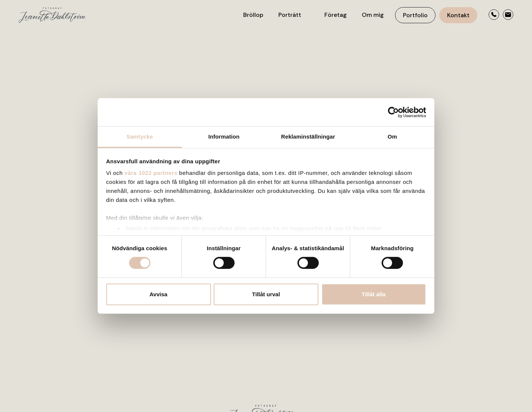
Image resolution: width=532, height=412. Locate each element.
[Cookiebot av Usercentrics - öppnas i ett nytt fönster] (393, 112)
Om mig (373, 15)
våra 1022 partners (151, 173)
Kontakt (458, 15)
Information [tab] (224, 137)
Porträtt (290, 15)
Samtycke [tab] (140, 137)
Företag (336, 15)
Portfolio (415, 15)
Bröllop (253, 15)
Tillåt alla (374, 294)
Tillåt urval (266, 294)
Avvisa (159, 294)
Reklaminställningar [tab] (308, 137)
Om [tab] (392, 137)
